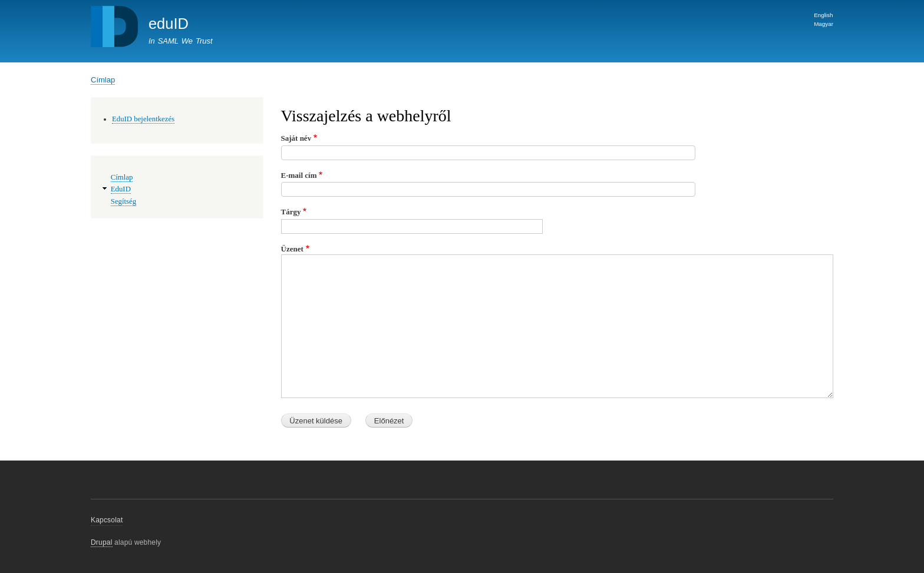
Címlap (103, 80)
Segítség (123, 201)
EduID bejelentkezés (143, 119)
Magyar (824, 24)
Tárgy (291, 212)
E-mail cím (299, 175)
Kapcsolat (107, 520)
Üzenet (292, 249)
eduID (169, 24)
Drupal (102, 542)
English (823, 15)
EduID (121, 189)
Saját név (296, 138)
